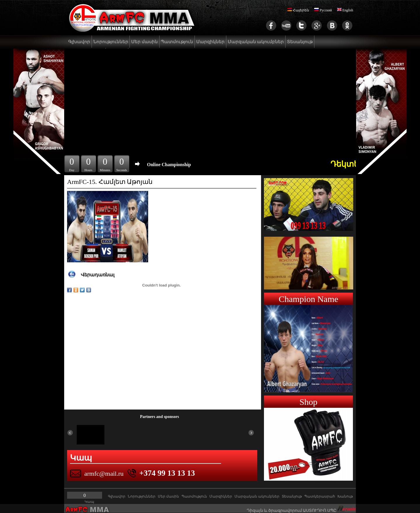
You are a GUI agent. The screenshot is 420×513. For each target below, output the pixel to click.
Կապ (89, 502)
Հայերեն (298, 10)
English (345, 10)
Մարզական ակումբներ (256, 42)
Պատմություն (177, 42)
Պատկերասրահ (320, 496)
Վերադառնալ (98, 275)
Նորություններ (111, 42)
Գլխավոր (79, 42)
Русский (323, 10)
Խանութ (345, 496)
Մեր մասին (145, 42)
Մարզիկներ (210, 42)
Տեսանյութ (300, 42)
